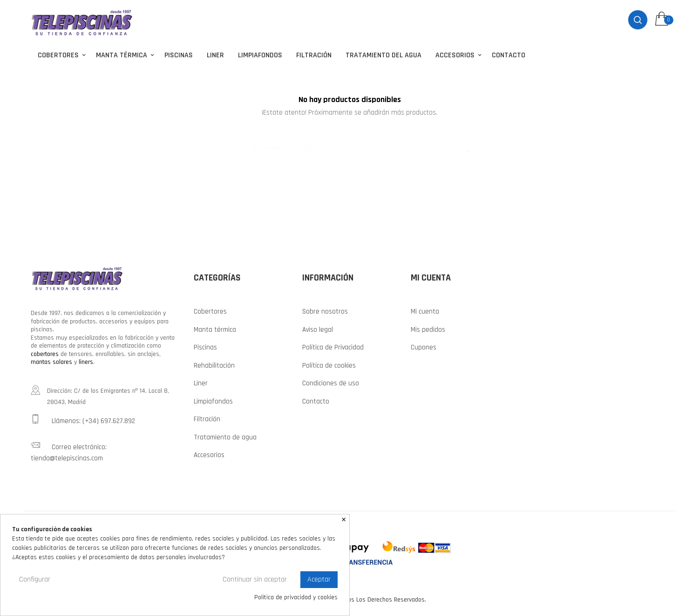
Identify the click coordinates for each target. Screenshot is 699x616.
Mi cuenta (425, 311)
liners (86, 361)
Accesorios (209, 454)
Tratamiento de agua (225, 436)
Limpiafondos (213, 400)
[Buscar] (350, 142)
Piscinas (205, 346)
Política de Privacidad (333, 346)
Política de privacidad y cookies (296, 598)
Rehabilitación (214, 364)
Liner (201, 382)
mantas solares (51, 361)
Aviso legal (318, 328)
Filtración (207, 418)
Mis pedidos (428, 328)
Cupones (424, 346)
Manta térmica (215, 328)
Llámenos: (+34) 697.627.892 (83, 418)
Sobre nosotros (325, 311)
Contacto (316, 400)
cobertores (45, 353)
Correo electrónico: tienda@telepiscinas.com (69, 450)
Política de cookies (329, 364)
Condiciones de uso (331, 382)
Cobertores (210, 311)
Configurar (35, 579)
